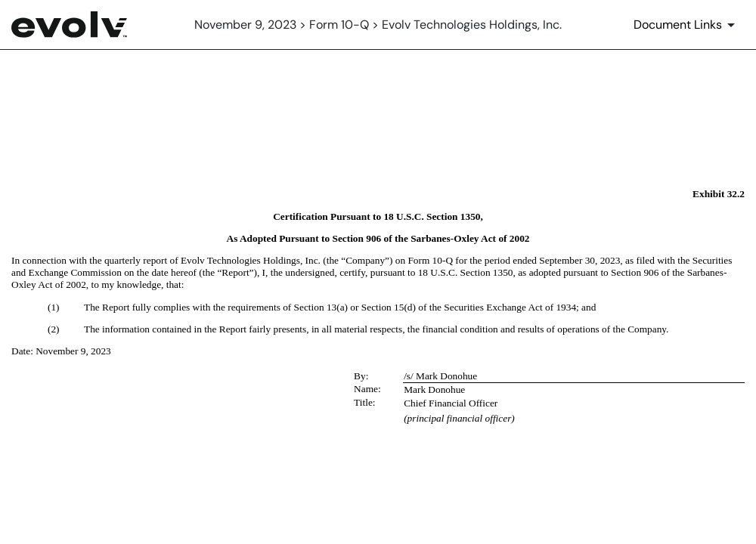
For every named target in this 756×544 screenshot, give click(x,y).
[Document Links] (687, 25)
